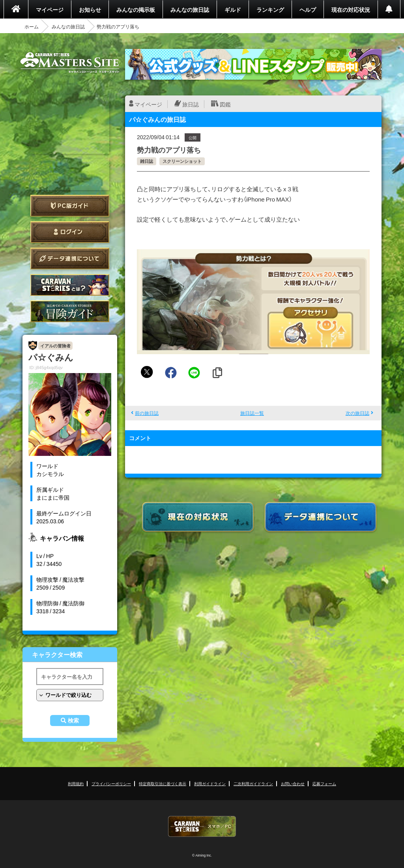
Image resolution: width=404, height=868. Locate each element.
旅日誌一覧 (252, 413)
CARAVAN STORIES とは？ (70, 285)
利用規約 (76, 783)
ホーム (32, 26)
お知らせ (90, 9)
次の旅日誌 (357, 413)
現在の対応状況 (351, 9)
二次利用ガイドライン (253, 783)
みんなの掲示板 (136, 9)
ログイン (70, 232)
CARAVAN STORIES (202, 826)
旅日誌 (191, 104)
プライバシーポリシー (111, 783)
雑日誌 (147, 161)
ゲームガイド (70, 311)
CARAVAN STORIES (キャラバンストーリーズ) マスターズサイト (70, 63)
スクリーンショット (182, 161)
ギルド (233, 9)
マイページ (50, 9)
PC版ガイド (70, 206)
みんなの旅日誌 (190, 9)
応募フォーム (324, 783)
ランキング (270, 9)
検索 (73, 721)
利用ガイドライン (210, 783)
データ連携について (70, 259)
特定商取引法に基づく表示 (163, 783)
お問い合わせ (293, 783)
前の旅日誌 (147, 413)
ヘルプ (308, 9)
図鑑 (225, 104)
